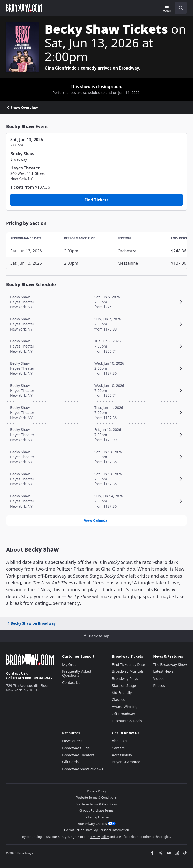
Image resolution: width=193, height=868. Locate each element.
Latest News (163, 671)
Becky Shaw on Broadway (31, 623)
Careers (118, 748)
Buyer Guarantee (126, 762)
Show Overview (22, 108)
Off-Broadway (124, 714)
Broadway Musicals (128, 671)
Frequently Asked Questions (77, 673)
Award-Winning (125, 707)
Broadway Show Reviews (83, 769)
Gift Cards (70, 762)
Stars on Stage (124, 685)
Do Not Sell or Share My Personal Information (97, 830)
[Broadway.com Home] (24, 8)
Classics (118, 699)
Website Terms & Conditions (96, 798)
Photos (159, 685)
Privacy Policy (96, 791)
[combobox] (179, 8)
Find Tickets (97, 200)
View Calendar (96, 520)
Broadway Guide (76, 748)
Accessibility (122, 755)
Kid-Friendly (122, 693)
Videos (159, 678)
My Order (70, 664)
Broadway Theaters (78, 755)
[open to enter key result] (181, 8)
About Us (120, 741)
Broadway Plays (125, 678)
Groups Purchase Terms (96, 811)
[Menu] (167, 9)
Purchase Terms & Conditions (96, 804)
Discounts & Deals (127, 721)
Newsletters (72, 741)
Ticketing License (96, 817)
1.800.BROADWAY (37, 678)
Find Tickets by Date (129, 664)
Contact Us (16, 673)
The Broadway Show (170, 664)
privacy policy (99, 837)
